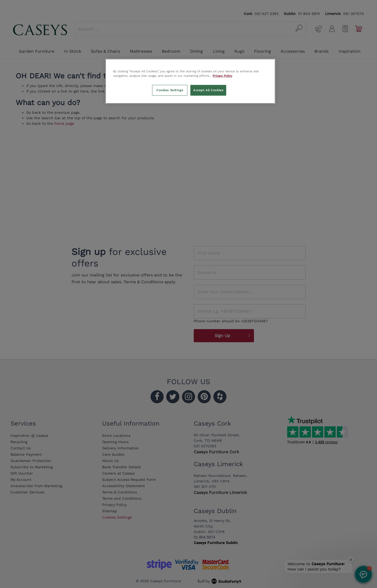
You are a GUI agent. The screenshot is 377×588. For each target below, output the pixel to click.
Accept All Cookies (208, 90)
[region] (190, 81)
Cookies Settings (170, 90)
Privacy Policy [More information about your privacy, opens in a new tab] (222, 76)
